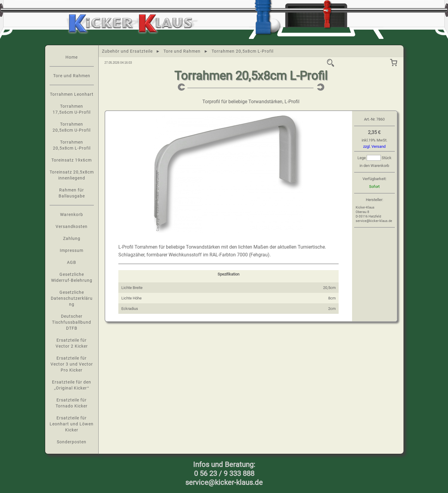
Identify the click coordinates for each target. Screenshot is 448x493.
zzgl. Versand (374, 146)
